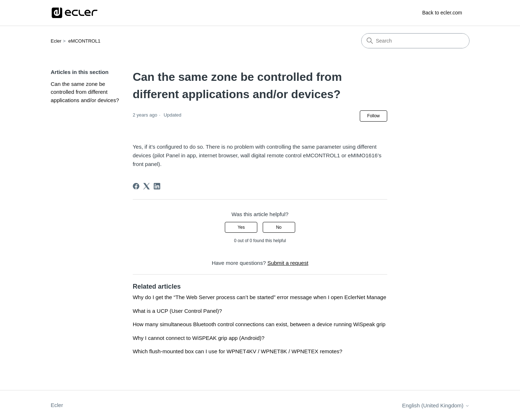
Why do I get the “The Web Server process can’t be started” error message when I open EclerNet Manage (260, 297)
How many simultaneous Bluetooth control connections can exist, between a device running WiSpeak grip (259, 324)
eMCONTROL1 (84, 41)
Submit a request (288, 263)
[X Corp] (147, 186)
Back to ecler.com (442, 13)
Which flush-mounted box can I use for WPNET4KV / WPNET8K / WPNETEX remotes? (238, 351)
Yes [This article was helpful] (241, 227)
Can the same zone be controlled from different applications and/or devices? (85, 92)
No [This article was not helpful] (279, 227)
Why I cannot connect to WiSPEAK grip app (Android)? (199, 338)
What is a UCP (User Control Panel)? (177, 311)
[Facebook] (136, 186)
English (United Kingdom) (436, 405)
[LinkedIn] (157, 186)
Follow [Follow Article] (374, 116)
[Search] (415, 41)
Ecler (56, 41)
